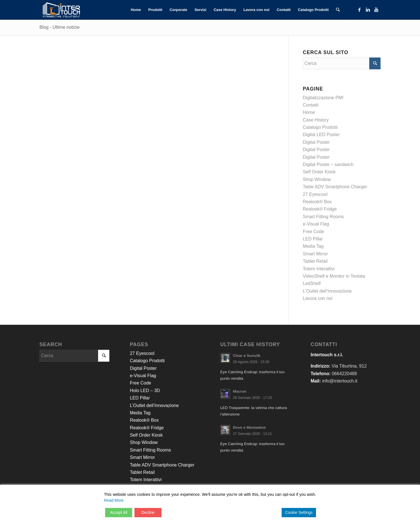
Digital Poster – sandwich (328, 164)
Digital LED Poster (321, 135)
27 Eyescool (315, 194)
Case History (316, 120)
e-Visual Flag (316, 224)
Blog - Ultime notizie (59, 27)
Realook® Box (317, 202)
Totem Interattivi (319, 269)
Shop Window (317, 179)
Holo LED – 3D (145, 391)
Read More (114, 500)
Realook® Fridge (320, 209)
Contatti (310, 105)
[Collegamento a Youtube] (376, 10)
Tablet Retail (315, 261)
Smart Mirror (315, 254)
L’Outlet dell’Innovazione (327, 291)
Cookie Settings (299, 512)
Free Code (313, 232)
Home (309, 112)
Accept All (119, 512)
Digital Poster (316, 142)
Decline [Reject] (148, 512)
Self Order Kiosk (319, 172)
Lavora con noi (318, 298)
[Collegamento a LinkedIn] (368, 10)
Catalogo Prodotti (320, 127)
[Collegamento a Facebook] (359, 10)
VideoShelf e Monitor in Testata (334, 276)
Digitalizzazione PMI (323, 98)
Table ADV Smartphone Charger (335, 187)
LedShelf (312, 283)
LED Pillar (313, 239)
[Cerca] (338, 10)
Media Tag (313, 246)
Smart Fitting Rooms (323, 217)
